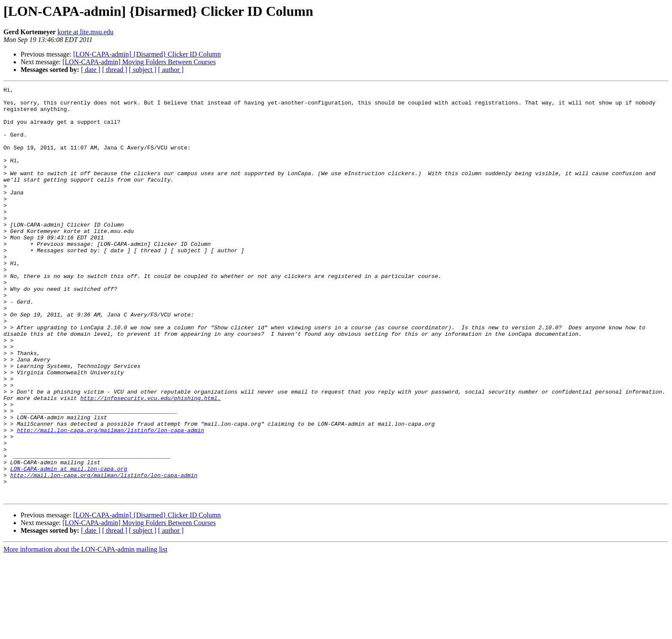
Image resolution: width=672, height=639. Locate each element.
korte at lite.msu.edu (85, 32)
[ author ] (171, 70)
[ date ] (91, 70)
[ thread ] (115, 70)
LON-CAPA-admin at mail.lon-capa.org (69, 546)
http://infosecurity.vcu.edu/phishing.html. (150, 461)
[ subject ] (143, 70)
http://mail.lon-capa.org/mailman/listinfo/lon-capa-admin (110, 499)
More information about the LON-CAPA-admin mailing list (85, 632)
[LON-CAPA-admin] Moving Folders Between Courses (139, 62)
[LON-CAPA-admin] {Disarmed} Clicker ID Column (147, 54)
